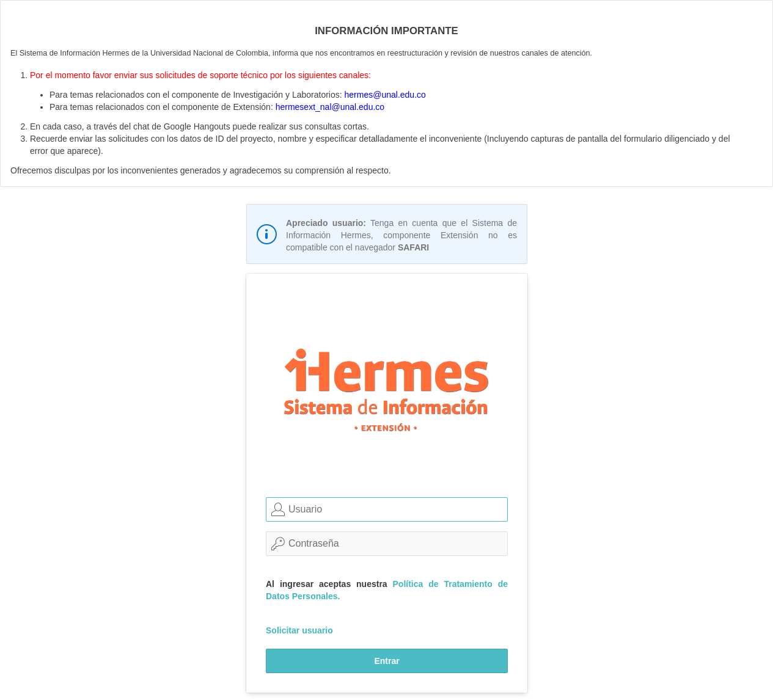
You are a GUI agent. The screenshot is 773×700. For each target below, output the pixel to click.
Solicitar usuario (299, 630)
